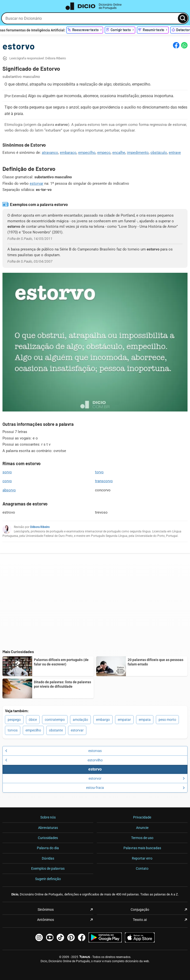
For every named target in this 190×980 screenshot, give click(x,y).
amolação (80, 720)
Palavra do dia (48, 848)
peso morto (167, 720)
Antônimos (46, 920)
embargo (103, 720)
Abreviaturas (48, 828)
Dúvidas (48, 858)
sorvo (7, 472)
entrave (175, 153)
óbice (33, 720)
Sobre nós (48, 817)
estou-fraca (135, 788)
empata (145, 720)
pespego (14, 720)
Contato (142, 868)
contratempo (55, 720)
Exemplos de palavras (48, 868)
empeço (104, 153)
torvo (99, 472)
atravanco (50, 153)
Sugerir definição (48, 879)
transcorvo (104, 481)
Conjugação (140, 910)
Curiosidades (48, 838)
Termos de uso (142, 838)
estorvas (53, 751)
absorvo (9, 490)
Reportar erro (142, 858)
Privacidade (142, 817)
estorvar (36, 183)
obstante (56, 730)
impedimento (138, 153)
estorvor (137, 778)
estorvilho (54, 760)
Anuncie (142, 828)
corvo (7, 481)
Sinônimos (46, 910)
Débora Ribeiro (40, 527)
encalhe (119, 153)
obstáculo (159, 153)
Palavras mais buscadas (142, 848)
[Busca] (183, 18)
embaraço (68, 153)
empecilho (87, 153)
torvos (13, 730)
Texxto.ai (140, 920)
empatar (124, 720)
